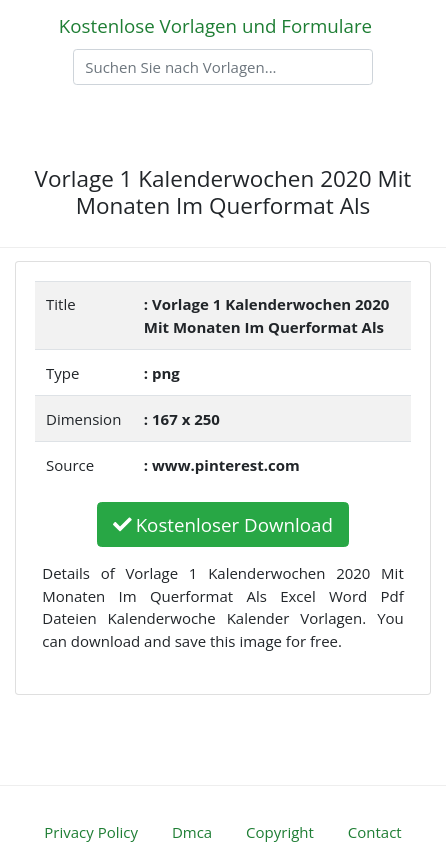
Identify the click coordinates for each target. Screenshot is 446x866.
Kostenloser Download (223, 524)
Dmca (192, 832)
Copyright (280, 832)
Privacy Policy (91, 832)
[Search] (223, 67)
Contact (375, 832)
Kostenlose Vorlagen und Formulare (215, 25)
